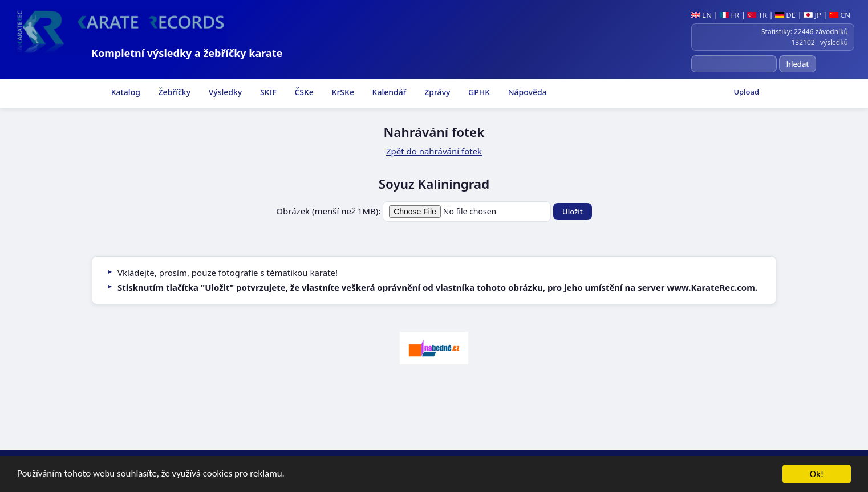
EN (702, 15)
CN (840, 15)
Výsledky (224, 92)
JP (812, 15)
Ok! (817, 475)
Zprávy (437, 92)
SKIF (267, 92)
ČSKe (303, 92)
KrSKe (342, 92)
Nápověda (526, 92)
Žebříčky (173, 92)
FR (729, 15)
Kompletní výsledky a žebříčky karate (187, 53)
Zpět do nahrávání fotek (434, 151)
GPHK (478, 92)
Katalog (125, 92)
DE (785, 15)
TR (757, 15)
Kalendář (388, 92)
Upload (746, 92)
